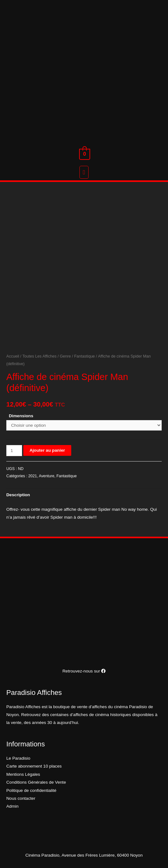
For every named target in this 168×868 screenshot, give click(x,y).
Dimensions (21, 416)
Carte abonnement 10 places (34, 766)
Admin (12, 806)
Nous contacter (21, 798)
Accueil (13, 356)
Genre (65, 356)
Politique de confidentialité (31, 790)
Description (18, 495)
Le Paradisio (18, 758)
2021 (33, 476)
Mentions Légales (23, 774)
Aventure (46, 476)
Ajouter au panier (47, 450)
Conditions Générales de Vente (36, 782)
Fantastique (84, 356)
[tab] (84, 495)
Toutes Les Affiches (39, 356)
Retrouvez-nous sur (84, 671)
